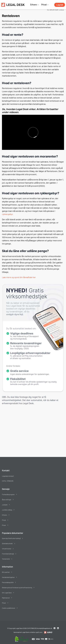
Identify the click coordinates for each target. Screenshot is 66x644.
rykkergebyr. (8, 214)
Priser (4, 525)
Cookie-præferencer (9, 608)
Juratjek (5, 505)
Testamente (6, 559)
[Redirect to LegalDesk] (48, 632)
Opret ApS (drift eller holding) (11, 538)
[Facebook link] (55, 628)
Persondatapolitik (8, 582)
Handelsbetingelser (8, 577)
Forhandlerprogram (8, 494)
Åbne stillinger (7, 500)
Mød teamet (6, 598)
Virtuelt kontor (7, 549)
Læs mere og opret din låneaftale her (19, 277)
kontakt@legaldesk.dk (45, 628)
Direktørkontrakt (7, 543)
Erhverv (34, 5)
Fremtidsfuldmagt (8, 554)
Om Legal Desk (7, 593)
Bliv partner (6, 572)
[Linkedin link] (58, 628)
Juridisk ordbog (7, 510)
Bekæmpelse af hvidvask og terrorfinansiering (17, 587)
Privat (44, 5)
